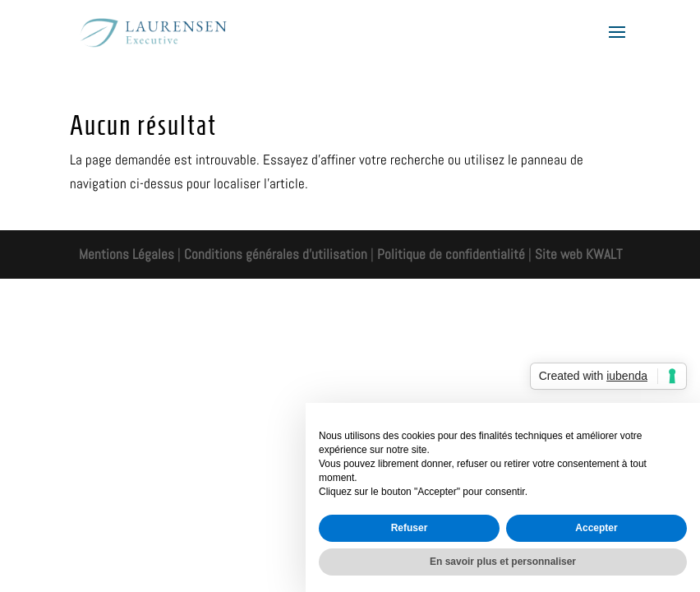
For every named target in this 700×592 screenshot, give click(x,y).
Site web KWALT (578, 254)
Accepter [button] (596, 528)
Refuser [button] (410, 528)
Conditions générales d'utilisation (274, 254)
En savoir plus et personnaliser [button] (503, 562)
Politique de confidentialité (451, 254)
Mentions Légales (127, 254)
